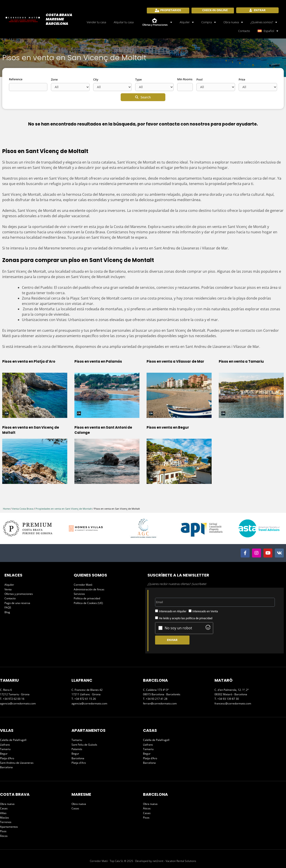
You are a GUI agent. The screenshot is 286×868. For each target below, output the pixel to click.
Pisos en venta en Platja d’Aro (29, 361)
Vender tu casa (96, 22)
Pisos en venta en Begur (168, 427)
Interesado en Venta (205, 611)
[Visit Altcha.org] (208, 628)
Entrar (259, 10)
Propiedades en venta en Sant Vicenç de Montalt (64, 509)
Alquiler (187, 22)
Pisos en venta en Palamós (98, 361)
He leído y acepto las (186, 618)
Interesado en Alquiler (173, 611)
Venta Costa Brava (23, 509)
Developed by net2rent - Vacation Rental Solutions (166, 861)
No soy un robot (178, 628)
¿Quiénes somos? (264, 22)
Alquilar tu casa (124, 22)
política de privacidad (199, 618)
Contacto (244, 31)
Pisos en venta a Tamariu (241, 361)
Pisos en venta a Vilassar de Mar (175, 361)
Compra (209, 22)
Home (6, 509)
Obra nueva (233, 22)
